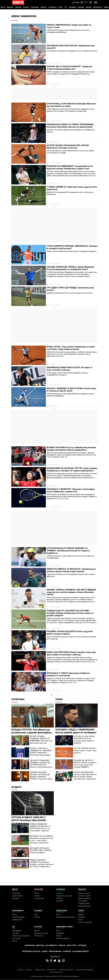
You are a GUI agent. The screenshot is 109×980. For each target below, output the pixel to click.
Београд (81, 7)
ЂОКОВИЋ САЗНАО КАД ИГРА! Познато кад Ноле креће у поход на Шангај (70, 633)
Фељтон (37, 896)
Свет (36, 915)
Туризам (82, 945)
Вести (3, 7)
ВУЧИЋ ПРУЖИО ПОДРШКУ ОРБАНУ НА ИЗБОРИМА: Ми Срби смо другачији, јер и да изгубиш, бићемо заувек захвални (41, 740)
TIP (66, 7)
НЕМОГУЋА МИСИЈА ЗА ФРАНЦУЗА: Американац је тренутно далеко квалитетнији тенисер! (71, 570)
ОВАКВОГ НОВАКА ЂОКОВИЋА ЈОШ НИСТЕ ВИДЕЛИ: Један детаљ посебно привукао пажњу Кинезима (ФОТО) (71, 592)
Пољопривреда (18, 917)
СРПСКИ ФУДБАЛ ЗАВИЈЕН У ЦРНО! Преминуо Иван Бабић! (29, 819)
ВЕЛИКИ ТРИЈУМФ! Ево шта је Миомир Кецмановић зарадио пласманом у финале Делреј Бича (71, 449)
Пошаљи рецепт (85, 906)
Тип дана (16, 933)
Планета (44, 7)
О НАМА (20, 970)
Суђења (59, 898)
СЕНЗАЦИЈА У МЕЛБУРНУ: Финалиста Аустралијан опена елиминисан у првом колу (71, 490)
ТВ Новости (39, 936)
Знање (59, 936)
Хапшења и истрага (64, 896)
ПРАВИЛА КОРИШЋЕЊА (85, 970)
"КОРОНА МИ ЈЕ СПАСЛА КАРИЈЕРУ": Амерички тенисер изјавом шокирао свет (69, 68)
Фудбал (16, 787)
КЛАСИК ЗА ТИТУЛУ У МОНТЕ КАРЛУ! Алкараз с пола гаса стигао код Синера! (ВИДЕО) (85, 764)
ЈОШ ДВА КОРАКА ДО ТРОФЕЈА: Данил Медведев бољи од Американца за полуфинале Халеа (70, 268)
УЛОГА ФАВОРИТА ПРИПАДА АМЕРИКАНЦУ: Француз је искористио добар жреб (72, 247)
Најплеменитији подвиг (65, 917)
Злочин (59, 893)
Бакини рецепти (85, 898)
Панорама (72, 7)
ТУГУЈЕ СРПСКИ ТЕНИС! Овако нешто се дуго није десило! (85, 751)
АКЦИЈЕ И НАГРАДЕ (66, 970)
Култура (89, 7)
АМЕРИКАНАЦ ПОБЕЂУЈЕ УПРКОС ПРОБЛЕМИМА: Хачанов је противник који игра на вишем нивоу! (70, 126)
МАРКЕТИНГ (52, 970)
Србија (106, 7)
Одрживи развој (65, 927)
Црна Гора (72, 945)
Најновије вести (80, 951)
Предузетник (17, 920)
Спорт (61, 7)
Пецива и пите (84, 903)
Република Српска (31, 951)
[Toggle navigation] (96, 2)
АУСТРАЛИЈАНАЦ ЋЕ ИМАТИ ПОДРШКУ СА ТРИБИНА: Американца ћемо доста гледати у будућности (68, 551)
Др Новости (98, 7)
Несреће (59, 901)
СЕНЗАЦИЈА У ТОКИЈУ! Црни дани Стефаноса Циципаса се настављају (68, 674)
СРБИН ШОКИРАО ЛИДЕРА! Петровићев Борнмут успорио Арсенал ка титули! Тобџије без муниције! (42, 863)
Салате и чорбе (84, 896)
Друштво (10, 7)
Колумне (16, 898)
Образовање (55, 951)
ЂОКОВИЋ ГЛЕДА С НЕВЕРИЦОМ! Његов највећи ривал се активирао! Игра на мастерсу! (76, 732)
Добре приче (17, 896)
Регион (37, 917)
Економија (35, 7)
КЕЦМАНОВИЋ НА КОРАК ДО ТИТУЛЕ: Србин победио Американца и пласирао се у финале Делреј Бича (72, 469)
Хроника (18, 7)
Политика (18, 699)
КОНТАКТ (29, 970)
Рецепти (26, 7)
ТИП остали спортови (21, 936)
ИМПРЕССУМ (40, 970)
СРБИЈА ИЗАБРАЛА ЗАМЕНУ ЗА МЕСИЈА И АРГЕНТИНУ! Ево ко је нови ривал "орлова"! (40, 827)
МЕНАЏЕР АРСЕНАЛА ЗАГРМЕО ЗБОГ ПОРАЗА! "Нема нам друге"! (41, 850)
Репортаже (52, 7)
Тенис (59, 699)
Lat (74, 3)
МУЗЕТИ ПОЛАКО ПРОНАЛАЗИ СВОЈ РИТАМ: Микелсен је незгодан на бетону (68, 147)
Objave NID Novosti (56, 972)
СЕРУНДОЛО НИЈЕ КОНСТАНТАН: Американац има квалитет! (71, 47)
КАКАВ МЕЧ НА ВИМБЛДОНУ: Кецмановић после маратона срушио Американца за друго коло (70, 167)
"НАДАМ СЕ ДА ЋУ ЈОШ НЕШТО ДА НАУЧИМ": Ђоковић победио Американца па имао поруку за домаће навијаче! (70, 613)
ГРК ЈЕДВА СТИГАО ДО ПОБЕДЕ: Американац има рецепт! (70, 289)
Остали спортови (85, 922)
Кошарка (82, 917)
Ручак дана (83, 901)
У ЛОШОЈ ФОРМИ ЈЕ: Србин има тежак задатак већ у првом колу (72, 188)
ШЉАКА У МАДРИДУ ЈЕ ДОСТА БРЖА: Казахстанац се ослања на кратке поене (71, 390)
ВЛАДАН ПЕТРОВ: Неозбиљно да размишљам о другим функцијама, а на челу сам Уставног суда (32, 732)
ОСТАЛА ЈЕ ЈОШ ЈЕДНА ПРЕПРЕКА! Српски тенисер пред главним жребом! (84, 740)
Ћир (77, 3)
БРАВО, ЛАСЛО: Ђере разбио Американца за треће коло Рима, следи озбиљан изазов (71, 348)
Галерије (67, 951)
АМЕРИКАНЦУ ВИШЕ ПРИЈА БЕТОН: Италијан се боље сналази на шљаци (69, 369)
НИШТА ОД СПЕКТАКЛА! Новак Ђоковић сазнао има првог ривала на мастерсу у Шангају (71, 653)
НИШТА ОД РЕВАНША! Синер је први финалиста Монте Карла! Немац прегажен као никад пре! (85, 776)
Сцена (45, 951)
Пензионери (39, 898)
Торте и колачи (84, 893)
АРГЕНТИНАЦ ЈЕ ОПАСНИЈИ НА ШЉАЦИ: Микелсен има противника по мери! (71, 105)
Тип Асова (16, 938)
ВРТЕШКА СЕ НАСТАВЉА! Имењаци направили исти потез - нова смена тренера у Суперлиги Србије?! (42, 839)
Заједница (60, 933)
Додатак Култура (41, 933)
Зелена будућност (63, 938)
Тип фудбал (17, 931)
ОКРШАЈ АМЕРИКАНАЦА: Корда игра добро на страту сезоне (69, 26)
